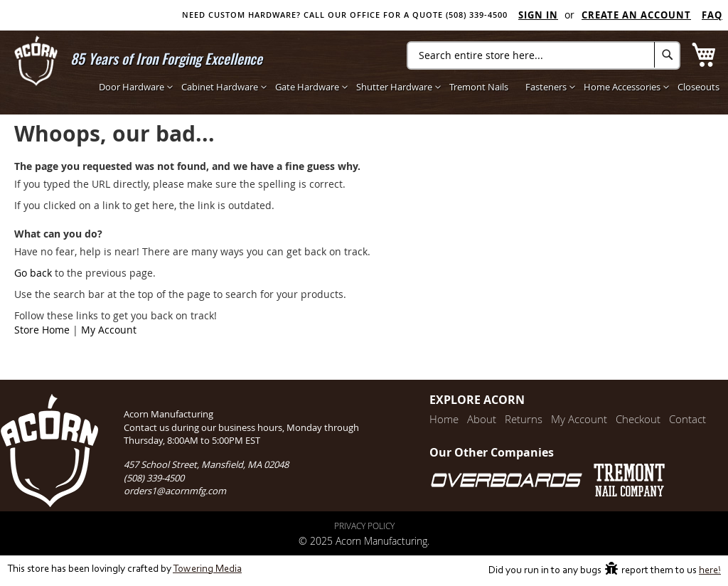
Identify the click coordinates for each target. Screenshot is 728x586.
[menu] (409, 87)
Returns (524, 419)
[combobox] (544, 55)
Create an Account (636, 15)
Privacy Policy (364, 526)
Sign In (538, 15)
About (482, 419)
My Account (109, 330)
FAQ (712, 15)
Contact (687, 419)
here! (710, 571)
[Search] (667, 55)
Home (444, 419)
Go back (33, 273)
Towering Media (207, 569)
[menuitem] (132, 87)
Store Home (42, 330)
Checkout (638, 419)
